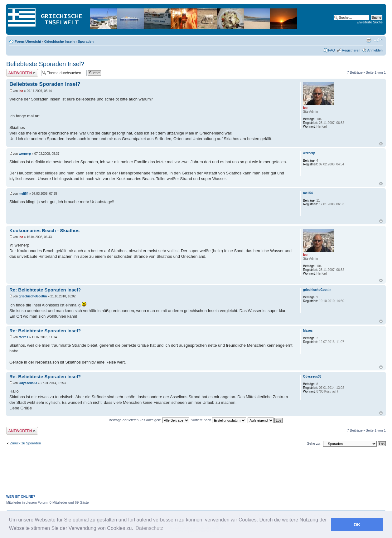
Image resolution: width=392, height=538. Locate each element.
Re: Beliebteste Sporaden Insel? (45, 290)
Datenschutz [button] (150, 528)
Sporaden (86, 42)
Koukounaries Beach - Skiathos (44, 230)
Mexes (24, 337)
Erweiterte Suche (370, 22)
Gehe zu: (314, 443)
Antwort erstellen (22, 73)
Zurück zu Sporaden (25, 443)
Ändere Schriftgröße (378, 40)
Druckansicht (369, 40)
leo (21, 91)
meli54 (24, 194)
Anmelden (375, 50)
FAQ (332, 50)
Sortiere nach (218, 420)
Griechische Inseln (60, 42)
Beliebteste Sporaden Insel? (45, 64)
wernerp (25, 154)
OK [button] (357, 525)
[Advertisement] (196, 474)
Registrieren (351, 50)
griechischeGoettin (33, 296)
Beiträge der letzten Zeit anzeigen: (149, 420)
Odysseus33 (28, 383)
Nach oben (381, 144)
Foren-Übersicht (28, 42)
